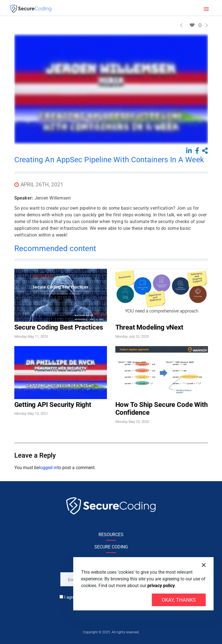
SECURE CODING (111, 547)
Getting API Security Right (53, 405)
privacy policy (161, 586)
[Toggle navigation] (206, 8)
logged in (48, 468)
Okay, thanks (179, 600)
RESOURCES (111, 535)
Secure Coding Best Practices (59, 327)
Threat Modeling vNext (149, 327)
